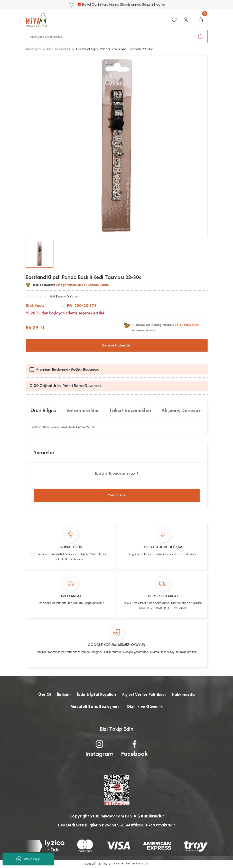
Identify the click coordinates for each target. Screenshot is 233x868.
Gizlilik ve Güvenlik (145, 707)
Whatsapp (28, 859)
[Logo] (39, 20)
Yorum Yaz (117, 495)
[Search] (117, 37)
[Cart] (201, 20)
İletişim (63, 694)
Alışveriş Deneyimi (182, 411)
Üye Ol (43, 694)
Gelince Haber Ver (117, 345)
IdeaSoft (90, 864)
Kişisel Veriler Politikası (145, 694)
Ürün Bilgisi (43, 411)
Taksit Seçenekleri (130, 411)
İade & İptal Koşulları (96, 694)
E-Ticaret (105, 864)
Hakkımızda (185, 694)
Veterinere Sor (82, 411)
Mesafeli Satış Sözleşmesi (95, 707)
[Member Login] (186, 20)
